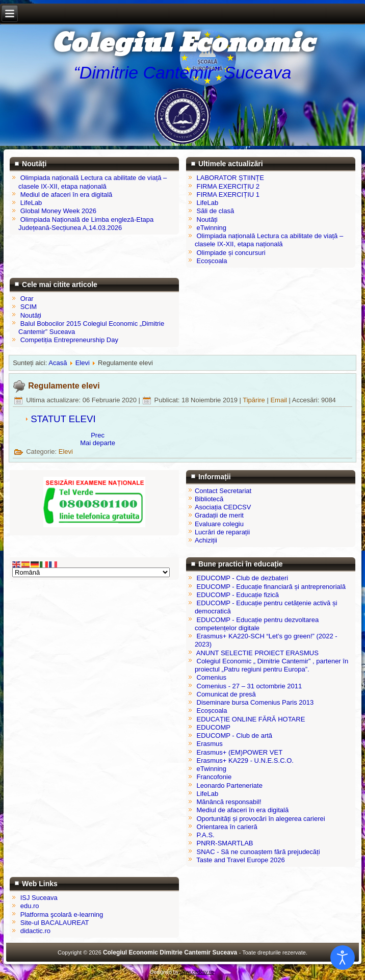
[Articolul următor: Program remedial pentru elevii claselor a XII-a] (98, 443)
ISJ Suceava (39, 898)
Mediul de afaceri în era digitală (243, 810)
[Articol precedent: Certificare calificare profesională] (98, 435)
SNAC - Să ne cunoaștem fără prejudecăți (258, 852)
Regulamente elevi (64, 386)
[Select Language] (91, 572)
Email (279, 400)
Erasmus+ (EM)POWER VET (240, 752)
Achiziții (206, 540)
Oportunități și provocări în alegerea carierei (261, 819)
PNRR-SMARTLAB (225, 843)
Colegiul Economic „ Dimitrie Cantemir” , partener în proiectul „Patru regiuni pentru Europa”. (271, 665)
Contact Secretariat (223, 491)
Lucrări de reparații (222, 532)
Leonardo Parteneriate (230, 785)
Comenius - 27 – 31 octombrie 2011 (250, 686)
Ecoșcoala (212, 711)
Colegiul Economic (183, 44)
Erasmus (210, 744)
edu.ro (30, 906)
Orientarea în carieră (227, 827)
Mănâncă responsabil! (229, 802)
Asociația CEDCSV (223, 507)
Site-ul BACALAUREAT (55, 923)
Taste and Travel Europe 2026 (240, 860)
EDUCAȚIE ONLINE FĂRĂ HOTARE (251, 719)
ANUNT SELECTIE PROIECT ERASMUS (257, 653)
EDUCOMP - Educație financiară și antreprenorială (271, 587)
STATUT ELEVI (63, 419)
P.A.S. (206, 835)
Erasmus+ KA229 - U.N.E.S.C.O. (245, 760)
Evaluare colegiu (219, 524)
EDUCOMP (214, 727)
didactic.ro (35, 931)
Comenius (212, 677)
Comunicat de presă (226, 694)
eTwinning (212, 769)
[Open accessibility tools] (343, 958)
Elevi (83, 363)
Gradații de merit (219, 515)
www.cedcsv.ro (197, 972)
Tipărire (255, 400)
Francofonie (214, 777)
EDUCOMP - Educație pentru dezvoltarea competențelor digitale (257, 624)
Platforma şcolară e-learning (62, 914)
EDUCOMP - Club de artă (235, 736)
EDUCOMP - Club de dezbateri (243, 578)
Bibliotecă (209, 499)
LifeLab (208, 794)
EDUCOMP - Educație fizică (238, 595)
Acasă (58, 363)
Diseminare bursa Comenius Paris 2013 (255, 702)
